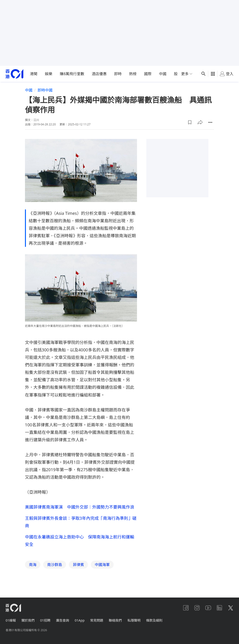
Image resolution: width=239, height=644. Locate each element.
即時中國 (45, 90)
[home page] (14, 74)
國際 (148, 74)
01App (80, 620)
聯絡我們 (115, 620)
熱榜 (133, 74)
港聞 (34, 74)
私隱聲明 (134, 620)
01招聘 (45, 620)
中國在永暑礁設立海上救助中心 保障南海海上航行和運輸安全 (80, 540)
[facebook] (186, 608)
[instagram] (197, 608)
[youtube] (208, 608)
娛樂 (49, 74)
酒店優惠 (99, 74)
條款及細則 (154, 620)
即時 (118, 74)
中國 (163, 74)
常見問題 (97, 620)
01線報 (11, 620)
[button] (190, 122)
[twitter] (231, 608)
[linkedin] (219, 608)
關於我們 (28, 620)
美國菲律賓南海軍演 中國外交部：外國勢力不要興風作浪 (80, 507)
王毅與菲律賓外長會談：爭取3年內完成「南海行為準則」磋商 (81, 522)
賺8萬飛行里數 (72, 74)
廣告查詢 (63, 620)
